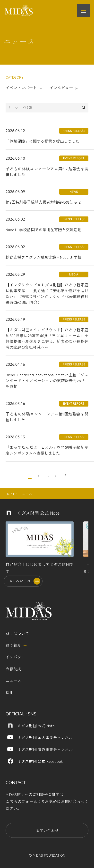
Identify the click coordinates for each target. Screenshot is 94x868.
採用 (9, 692)
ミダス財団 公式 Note (36, 726)
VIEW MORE (20, 581)
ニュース (13, 681)
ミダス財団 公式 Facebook (40, 761)
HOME (10, 494)
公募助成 (13, 669)
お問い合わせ (47, 830)
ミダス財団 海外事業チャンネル (45, 749)
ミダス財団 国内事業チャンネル (45, 737)
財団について (17, 633)
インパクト (15, 657)
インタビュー (64, 88)
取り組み (13, 645)
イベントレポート (24, 88)
